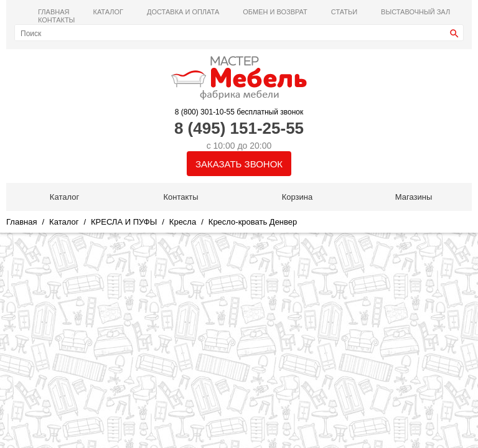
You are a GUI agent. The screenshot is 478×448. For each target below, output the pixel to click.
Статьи (344, 12)
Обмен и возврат (275, 12)
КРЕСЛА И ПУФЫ (124, 222)
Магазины (414, 197)
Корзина (298, 197)
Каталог (108, 12)
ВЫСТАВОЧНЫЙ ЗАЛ (415, 12)
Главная (54, 12)
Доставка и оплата (183, 12)
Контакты (56, 20)
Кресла (183, 222)
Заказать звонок (239, 164)
